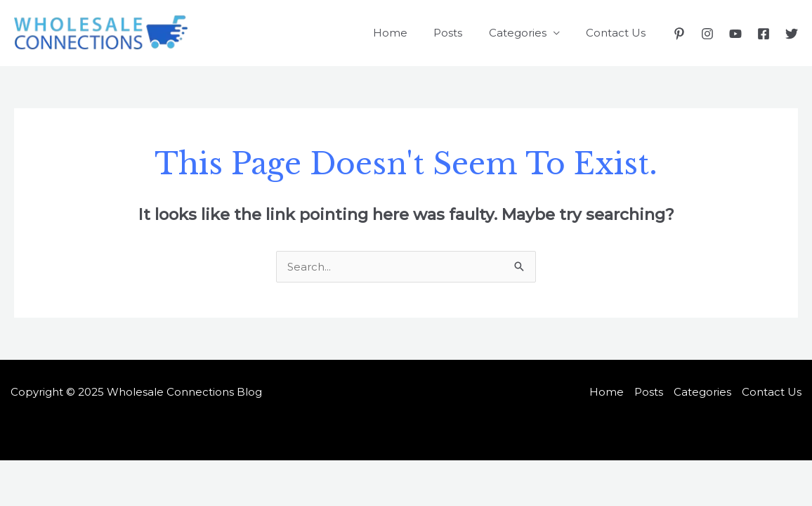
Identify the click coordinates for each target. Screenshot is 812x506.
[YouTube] (735, 34)
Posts (461, 33)
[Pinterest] (679, 34)
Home (408, 33)
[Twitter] (792, 34)
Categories (525, 33)
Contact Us (618, 33)
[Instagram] (707, 34)
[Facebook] (764, 34)
